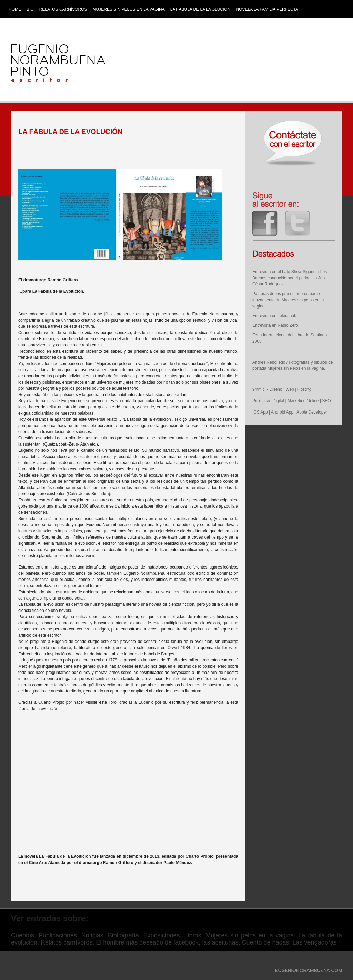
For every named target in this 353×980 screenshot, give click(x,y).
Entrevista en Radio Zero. (276, 325)
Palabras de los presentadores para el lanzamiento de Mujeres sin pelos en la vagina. (288, 300)
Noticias (92, 935)
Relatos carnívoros (67, 942)
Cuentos (23, 935)
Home (15, 9)
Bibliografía (123, 935)
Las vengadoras (315, 942)
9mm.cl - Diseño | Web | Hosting (282, 389)
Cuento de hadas (265, 942)
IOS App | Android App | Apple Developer (290, 412)
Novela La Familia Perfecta (267, 9)
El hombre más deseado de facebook (147, 942)
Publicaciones (58, 935)
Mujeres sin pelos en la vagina (129, 9)
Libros (193, 935)
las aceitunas (220, 942)
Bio (30, 9)
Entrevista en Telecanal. (274, 316)
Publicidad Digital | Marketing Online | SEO (292, 401)
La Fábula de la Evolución (200, 9)
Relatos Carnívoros (63, 9)
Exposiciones (162, 935)
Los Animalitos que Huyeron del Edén (53, 21)
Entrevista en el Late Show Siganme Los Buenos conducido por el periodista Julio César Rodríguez (290, 278)
